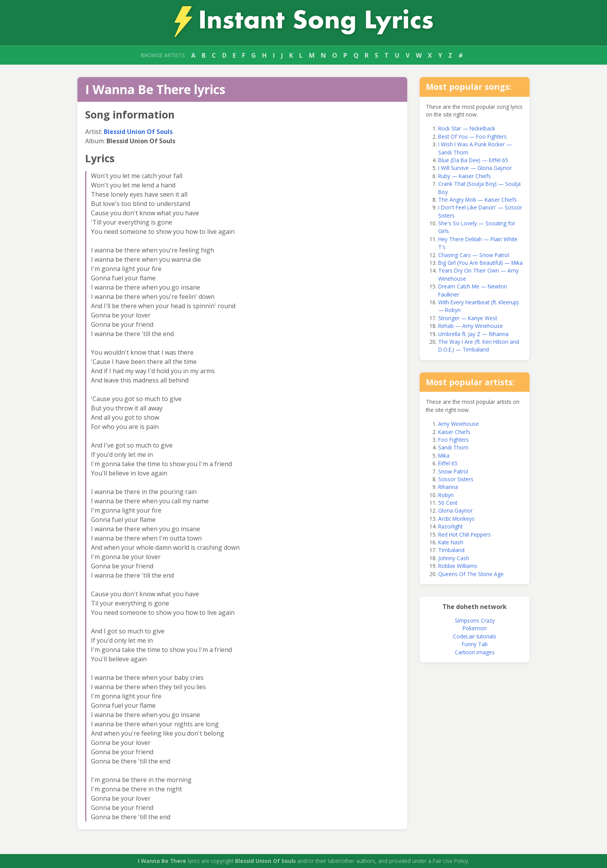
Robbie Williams (458, 566)
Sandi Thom (453, 447)
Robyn (446, 495)
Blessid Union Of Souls (138, 132)
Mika (444, 455)
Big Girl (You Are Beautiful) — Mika (480, 263)
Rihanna (448, 487)
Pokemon (475, 628)
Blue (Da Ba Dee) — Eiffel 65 (473, 160)
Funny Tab (475, 644)
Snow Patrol (453, 471)
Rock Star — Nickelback (467, 128)
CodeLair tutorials (475, 636)
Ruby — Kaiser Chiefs (465, 176)
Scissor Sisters (456, 479)
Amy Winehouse (459, 424)
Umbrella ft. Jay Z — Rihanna (473, 334)
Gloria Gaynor (455, 510)
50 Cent (448, 503)
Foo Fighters (454, 440)
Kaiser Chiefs (454, 432)
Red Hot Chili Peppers (465, 534)
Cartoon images (475, 652)
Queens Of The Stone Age (471, 574)
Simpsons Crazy (475, 620)
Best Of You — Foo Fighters (472, 136)
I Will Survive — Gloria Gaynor (475, 168)
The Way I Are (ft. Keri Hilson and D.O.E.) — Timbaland (479, 346)
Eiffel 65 (448, 463)
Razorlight (450, 526)
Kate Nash (451, 542)
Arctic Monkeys (456, 519)
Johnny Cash (454, 558)
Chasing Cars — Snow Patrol (474, 255)
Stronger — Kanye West (468, 318)
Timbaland (451, 550)
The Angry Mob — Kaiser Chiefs (478, 200)
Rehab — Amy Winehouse (471, 326)
